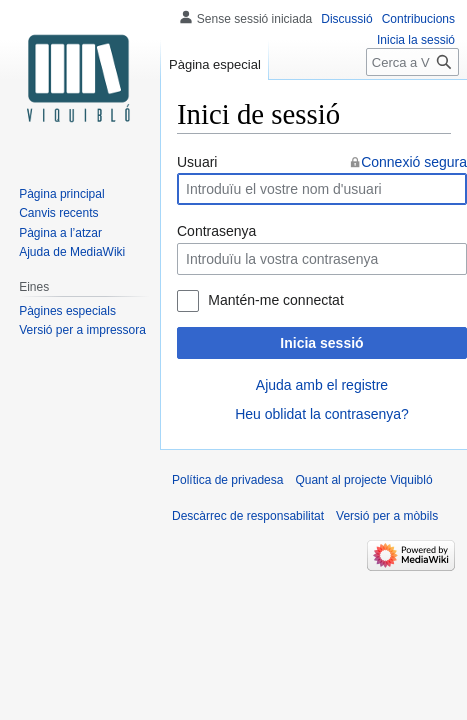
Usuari (197, 162)
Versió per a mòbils (387, 516)
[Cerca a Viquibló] (412, 62)
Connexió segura (414, 162)
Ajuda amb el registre (322, 385)
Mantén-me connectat (275, 300)
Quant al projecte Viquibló (363, 480)
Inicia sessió (321, 343)
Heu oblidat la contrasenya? (322, 414)
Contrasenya (216, 231)
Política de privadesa (227, 480)
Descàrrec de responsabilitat (248, 516)
